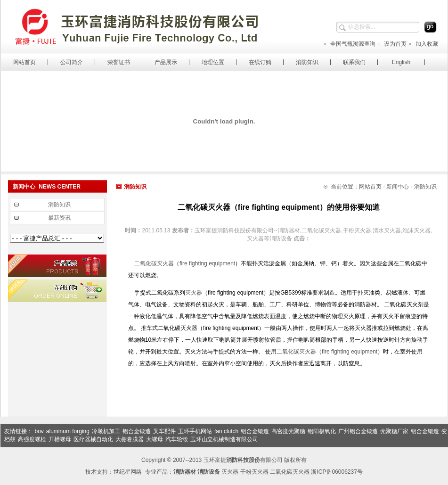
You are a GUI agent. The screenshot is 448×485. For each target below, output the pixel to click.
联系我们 (354, 62)
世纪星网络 (128, 472)
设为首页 (392, 44)
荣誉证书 (119, 62)
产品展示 (166, 62)
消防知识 (307, 62)
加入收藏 (423, 44)
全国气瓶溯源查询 (349, 44)
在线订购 (260, 62)
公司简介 (72, 62)
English (401, 62)
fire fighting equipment (207, 263)
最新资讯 (59, 218)
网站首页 (24, 62)
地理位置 (213, 62)
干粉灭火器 (254, 472)
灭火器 (194, 293)
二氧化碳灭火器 (154, 263)
